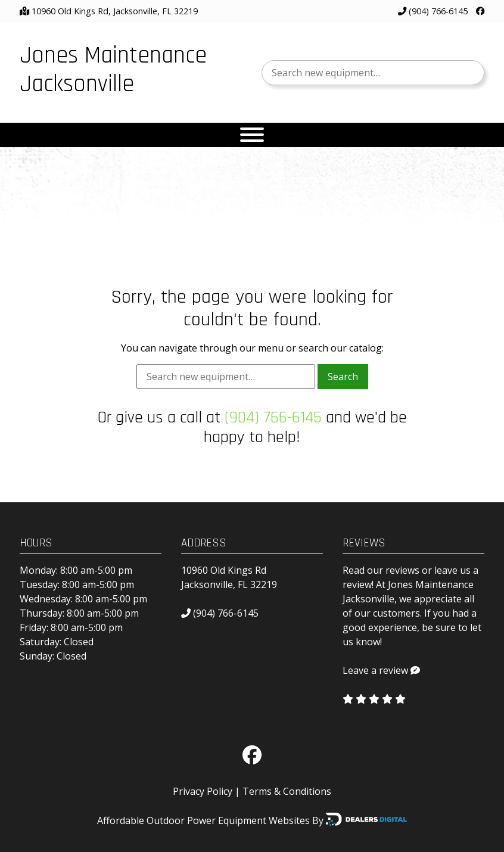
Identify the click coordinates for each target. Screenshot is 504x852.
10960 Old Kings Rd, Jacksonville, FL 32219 (115, 11)
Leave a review (375, 670)
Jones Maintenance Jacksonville (113, 70)
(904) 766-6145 (433, 11)
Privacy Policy (203, 791)
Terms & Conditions (287, 791)
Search (343, 377)
